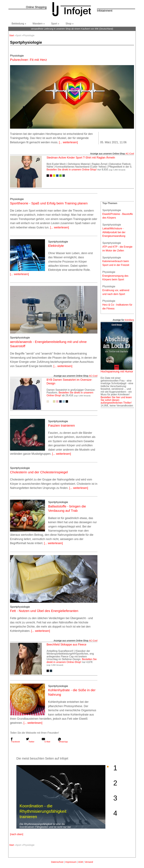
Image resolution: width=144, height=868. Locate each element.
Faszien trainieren (62, 425)
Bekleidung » (19, 24)
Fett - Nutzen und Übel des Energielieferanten (44, 611)
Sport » (55, 24)
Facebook (15, 740)
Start (12, 35)
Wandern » (39, 24)
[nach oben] (17, 834)
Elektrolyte (56, 246)
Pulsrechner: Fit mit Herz (28, 60)
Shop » (69, 24)
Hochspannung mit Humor (117, 372)
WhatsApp (63, 740)
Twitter (30, 740)
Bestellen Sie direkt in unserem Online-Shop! (72, 170)
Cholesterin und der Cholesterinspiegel (39, 472)
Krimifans (129, 320)
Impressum (71, 862)
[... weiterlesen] (68, 142)
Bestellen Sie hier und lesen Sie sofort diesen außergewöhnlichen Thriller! (116, 400)
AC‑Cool (130, 154)
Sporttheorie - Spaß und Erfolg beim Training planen (49, 203)
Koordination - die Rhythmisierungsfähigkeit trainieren (43, 811)
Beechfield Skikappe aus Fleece (66, 645)
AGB (81, 862)
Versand (89, 862)
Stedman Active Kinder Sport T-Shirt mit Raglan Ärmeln (81, 158)
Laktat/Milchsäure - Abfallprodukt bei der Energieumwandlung (114, 232)
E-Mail (46, 740)
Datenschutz (57, 862)
